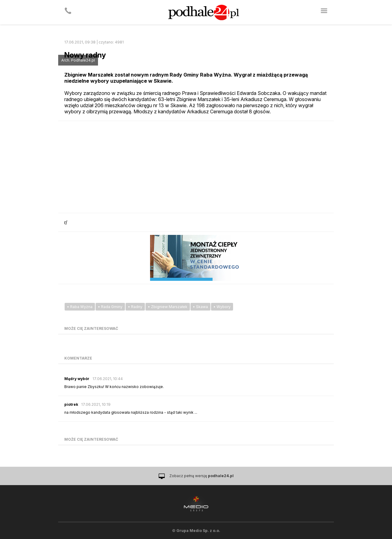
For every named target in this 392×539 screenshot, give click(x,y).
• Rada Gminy (110, 307)
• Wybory (222, 307)
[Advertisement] (196, 167)
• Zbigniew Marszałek (168, 307)
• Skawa (200, 307)
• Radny (135, 307)
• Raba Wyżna (80, 307)
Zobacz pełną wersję (202, 476)
